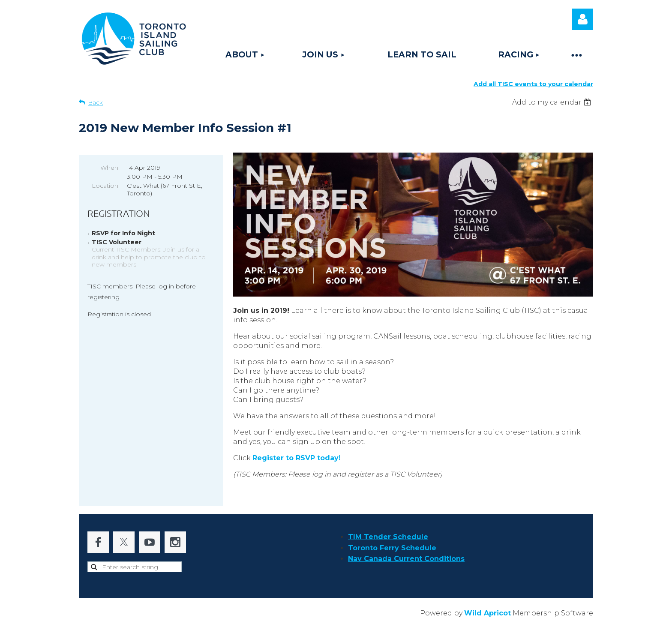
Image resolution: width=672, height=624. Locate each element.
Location (105, 186)
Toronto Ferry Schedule (392, 548)
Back (95, 102)
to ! (297, 458)
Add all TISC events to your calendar (533, 84)
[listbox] (553, 102)
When (109, 168)
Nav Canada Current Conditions (406, 559)
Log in (582, 19)
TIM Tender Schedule (388, 537)
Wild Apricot (487, 613)
